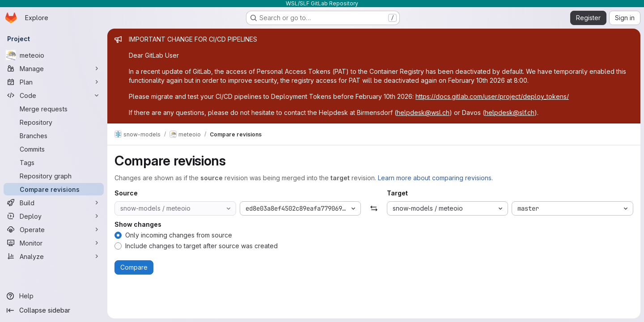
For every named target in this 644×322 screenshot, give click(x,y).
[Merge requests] (54, 109)
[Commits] (54, 149)
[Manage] (54, 68)
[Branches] (54, 136)
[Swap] (374, 208)
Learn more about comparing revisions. (435, 178)
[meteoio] (54, 55)
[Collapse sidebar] (54, 310)
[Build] (54, 203)
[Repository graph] (54, 176)
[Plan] (54, 82)
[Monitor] (54, 243)
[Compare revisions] (54, 189)
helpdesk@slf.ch (510, 112)
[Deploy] (54, 216)
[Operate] (54, 229)
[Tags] (54, 162)
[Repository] (54, 122)
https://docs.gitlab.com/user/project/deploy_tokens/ (492, 96)
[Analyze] (54, 256)
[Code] (54, 95)
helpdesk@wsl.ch (423, 112)
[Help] (54, 296)
